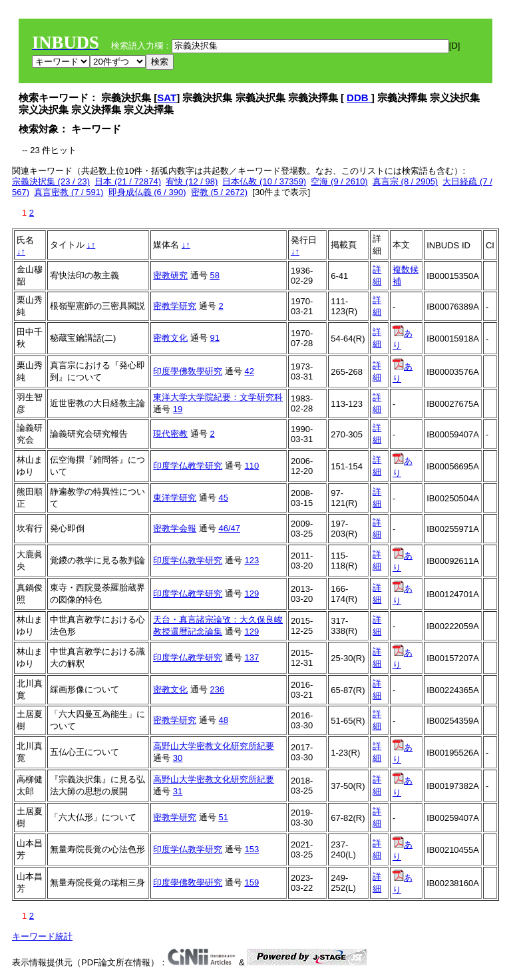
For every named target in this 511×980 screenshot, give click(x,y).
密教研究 (170, 275)
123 (252, 560)
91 (214, 338)
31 (178, 791)
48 (223, 720)
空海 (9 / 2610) (339, 181)
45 (223, 498)
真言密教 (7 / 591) (69, 192)
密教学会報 (175, 528)
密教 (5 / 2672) (219, 192)
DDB (359, 98)
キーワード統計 (42, 936)
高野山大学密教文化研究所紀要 (214, 746)
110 (252, 466)
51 (223, 817)
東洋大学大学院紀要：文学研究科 (218, 397)
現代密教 (170, 434)
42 (249, 371)
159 (252, 882)
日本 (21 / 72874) (128, 181)
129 (252, 594)
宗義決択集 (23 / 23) (51, 181)
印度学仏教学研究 (188, 466)
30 (178, 758)
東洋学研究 (175, 498)
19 (178, 409)
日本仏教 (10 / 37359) (264, 181)
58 (214, 275)
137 (252, 657)
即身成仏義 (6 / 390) (147, 192)
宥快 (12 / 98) (192, 181)
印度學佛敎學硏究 (188, 371)
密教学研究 (175, 306)
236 (217, 689)
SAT (167, 98)
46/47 (229, 528)
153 (252, 849)
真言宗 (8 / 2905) (405, 181)
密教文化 (170, 338)
